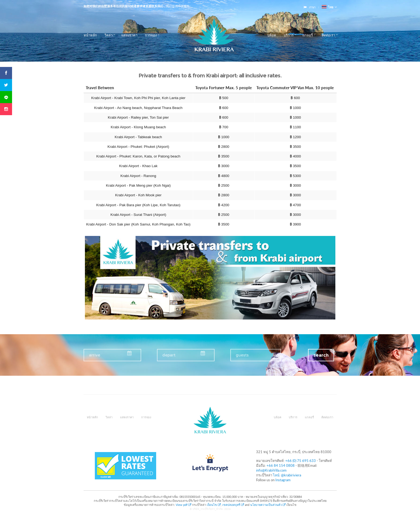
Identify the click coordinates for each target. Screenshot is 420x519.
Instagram (283, 480)
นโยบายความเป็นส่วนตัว (268, 505)
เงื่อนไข (214, 505)
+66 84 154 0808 (281, 465)
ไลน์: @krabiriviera (287, 475)
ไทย (327, 7)
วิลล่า (108, 35)
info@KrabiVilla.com (271, 470)
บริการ (289, 35)
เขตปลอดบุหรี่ (233, 505)
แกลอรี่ (308, 35)
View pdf (184, 505)
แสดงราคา (129, 35)
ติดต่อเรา (328, 35)
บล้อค (272, 35)
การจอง (151, 35)
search (321, 355)
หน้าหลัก (90, 35)
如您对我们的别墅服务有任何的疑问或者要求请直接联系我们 (123, 6)
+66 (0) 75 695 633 (301, 461)
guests (242, 355)
